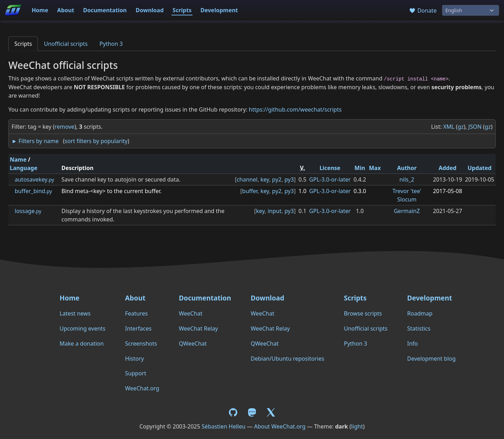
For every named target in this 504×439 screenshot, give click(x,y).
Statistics (419, 328)
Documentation (105, 10)
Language (24, 168)
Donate (423, 10)
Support (135, 373)
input (275, 211)
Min (360, 168)
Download (150, 10)
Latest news (75, 313)
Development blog (431, 359)
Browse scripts (363, 313)
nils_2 (407, 179)
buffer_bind (33, 191)
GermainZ (407, 211)
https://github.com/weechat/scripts (295, 109)
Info (412, 344)
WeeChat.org (142, 388)
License (330, 168)
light (357, 426)
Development (219, 10)
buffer (250, 191)
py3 (289, 179)
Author (407, 168)
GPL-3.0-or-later (330, 179)
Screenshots (141, 344)
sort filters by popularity (96, 141)
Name (18, 160)
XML (449, 127)
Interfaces (138, 328)
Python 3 (111, 44)
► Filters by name (35, 141)
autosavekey (34, 179)
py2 (277, 179)
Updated (480, 168)
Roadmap (420, 313)
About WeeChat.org (280, 426)
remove (65, 127)
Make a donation (82, 344)
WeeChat (191, 313)
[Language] (471, 10)
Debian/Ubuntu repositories (287, 359)
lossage (28, 211)
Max (375, 168)
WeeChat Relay (198, 328)
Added (447, 168)
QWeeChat (193, 344)
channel (247, 179)
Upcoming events (82, 328)
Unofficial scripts (66, 44)
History (134, 359)
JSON (475, 127)
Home (40, 10)
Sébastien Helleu (223, 426)
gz (460, 127)
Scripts (182, 10)
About (66, 10)
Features (136, 313)
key (265, 179)
